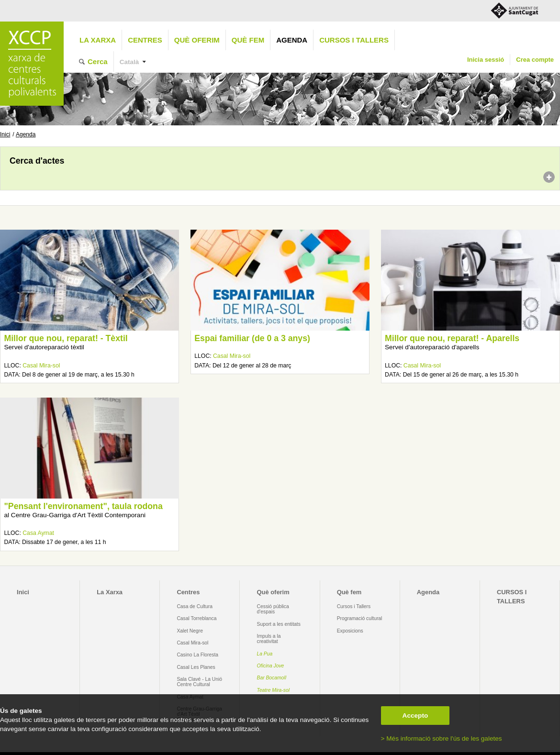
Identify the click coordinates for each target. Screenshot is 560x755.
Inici (5, 134)
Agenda (292, 40)
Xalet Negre (190, 631)
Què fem (248, 40)
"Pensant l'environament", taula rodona (83, 506)
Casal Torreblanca (196, 618)
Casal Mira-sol (41, 366)
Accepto (415, 716)
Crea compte (535, 60)
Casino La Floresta (197, 655)
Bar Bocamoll (272, 678)
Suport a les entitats (279, 624)
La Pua (265, 654)
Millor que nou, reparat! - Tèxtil (66, 338)
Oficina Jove (271, 666)
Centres (145, 40)
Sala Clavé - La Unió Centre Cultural (199, 682)
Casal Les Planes (196, 667)
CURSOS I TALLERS (354, 40)
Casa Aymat (38, 533)
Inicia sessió (486, 60)
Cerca (98, 61)
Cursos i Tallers (354, 606)
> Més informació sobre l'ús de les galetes (442, 738)
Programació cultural (360, 618)
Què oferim (197, 40)
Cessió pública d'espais (273, 609)
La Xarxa (98, 40)
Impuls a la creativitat (269, 639)
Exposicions (350, 631)
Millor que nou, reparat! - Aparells (452, 338)
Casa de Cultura (195, 606)
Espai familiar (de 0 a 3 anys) (252, 338)
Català (129, 62)
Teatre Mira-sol (274, 690)
